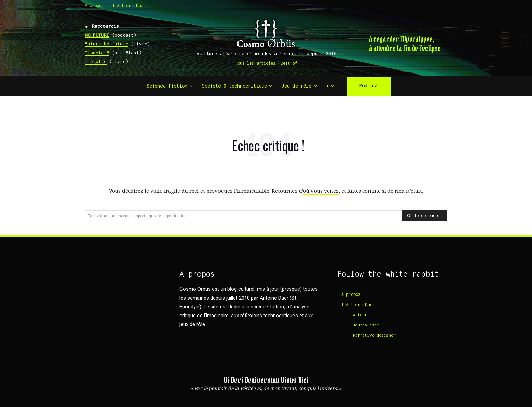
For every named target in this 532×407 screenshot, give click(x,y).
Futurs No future (107, 44)
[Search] (425, 216)
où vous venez (321, 191)
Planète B (97, 53)
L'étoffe (96, 61)
